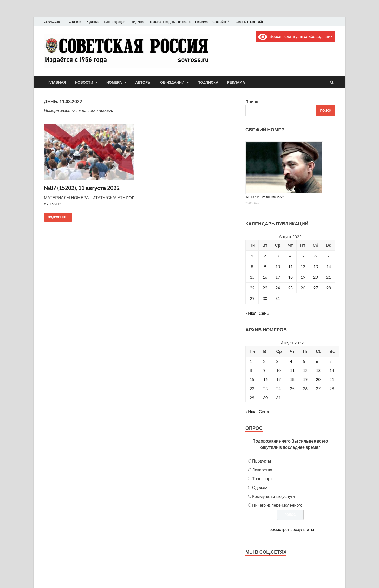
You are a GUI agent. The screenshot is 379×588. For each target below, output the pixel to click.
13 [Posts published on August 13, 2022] (318, 370)
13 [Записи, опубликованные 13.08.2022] (316, 266)
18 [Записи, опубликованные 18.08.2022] (290, 277)
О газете (75, 22)
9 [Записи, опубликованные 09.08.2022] (265, 266)
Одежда (260, 487)
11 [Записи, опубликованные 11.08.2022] (290, 266)
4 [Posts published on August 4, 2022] (291, 361)
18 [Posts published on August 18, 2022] (292, 379)
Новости (84, 82)
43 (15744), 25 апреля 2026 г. (266, 197)
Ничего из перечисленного (277, 505)
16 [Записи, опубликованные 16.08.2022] (265, 277)
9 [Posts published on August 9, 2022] (264, 370)
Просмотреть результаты (290, 529)
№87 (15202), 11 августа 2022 (82, 188)
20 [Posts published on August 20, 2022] (318, 379)
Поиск (252, 101)
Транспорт (262, 479)
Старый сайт (222, 22)
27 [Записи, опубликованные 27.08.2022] (316, 288)
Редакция (93, 22)
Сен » (264, 313)
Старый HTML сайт (249, 22)
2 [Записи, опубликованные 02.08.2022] (265, 256)
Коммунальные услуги (273, 496)
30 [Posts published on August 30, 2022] (265, 397)
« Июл (251, 313)
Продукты (262, 461)
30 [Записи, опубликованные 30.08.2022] (265, 298)
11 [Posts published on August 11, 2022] (292, 370)
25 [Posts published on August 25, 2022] (292, 388)
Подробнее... (56, 216)
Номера (114, 82)
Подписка (137, 22)
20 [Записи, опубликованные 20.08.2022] (316, 277)
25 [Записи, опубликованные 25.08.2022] (290, 288)
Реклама (201, 22)
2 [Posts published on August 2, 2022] (264, 361)
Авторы (143, 82)
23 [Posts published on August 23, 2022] (265, 388)
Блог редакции (115, 22)
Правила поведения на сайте (169, 22)
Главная (57, 82)
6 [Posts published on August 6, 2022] (317, 361)
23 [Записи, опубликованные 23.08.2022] (265, 288)
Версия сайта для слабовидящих (295, 36)
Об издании (172, 82)
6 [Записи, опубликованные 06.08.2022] (315, 256)
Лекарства (262, 470)
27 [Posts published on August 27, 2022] (318, 388)
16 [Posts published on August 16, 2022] (265, 379)
